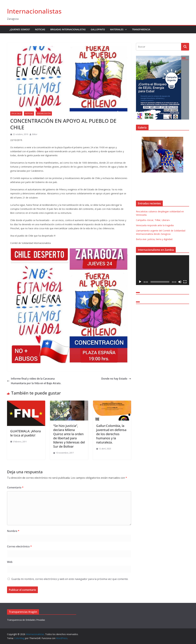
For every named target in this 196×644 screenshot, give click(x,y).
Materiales (117, 29)
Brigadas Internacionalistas (68, 29)
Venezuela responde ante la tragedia (155, 225)
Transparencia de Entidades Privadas (26, 620)
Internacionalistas (34, 11)
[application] (163, 270)
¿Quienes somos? (20, 29)
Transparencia (141, 29)
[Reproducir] (140, 282)
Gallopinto (98, 29)
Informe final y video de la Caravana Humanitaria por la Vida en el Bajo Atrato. (34, 381)
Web (10, 562)
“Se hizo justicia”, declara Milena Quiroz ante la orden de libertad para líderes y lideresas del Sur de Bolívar (69, 436)
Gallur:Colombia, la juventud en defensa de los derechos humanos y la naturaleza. (111, 434)
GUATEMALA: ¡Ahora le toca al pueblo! (25, 433)
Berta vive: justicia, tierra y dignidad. (154, 239)
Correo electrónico (19, 546)
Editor (35, 134)
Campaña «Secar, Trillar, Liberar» (153, 220)
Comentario (15, 487)
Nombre (13, 531)
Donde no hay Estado (116, 379)
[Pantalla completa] (185, 282)
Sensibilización (44, 113)
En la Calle (16, 113)
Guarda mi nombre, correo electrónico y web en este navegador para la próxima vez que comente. (70, 579)
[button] (125, 29)
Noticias (40, 29)
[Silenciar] (180, 282)
